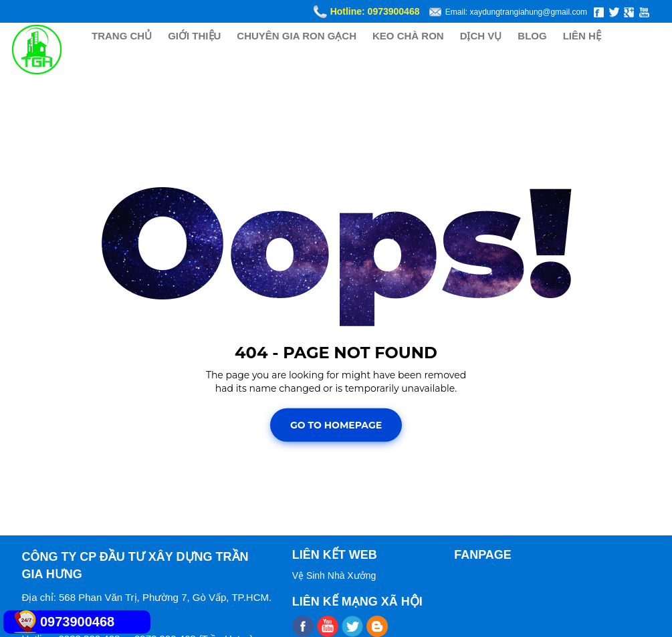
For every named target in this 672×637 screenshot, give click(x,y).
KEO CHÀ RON (408, 36)
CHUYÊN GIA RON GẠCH (297, 36)
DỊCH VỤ (481, 36)
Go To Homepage (336, 425)
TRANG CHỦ (122, 36)
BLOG (532, 36)
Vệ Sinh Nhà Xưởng (334, 576)
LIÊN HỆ (582, 36)
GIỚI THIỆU (194, 36)
